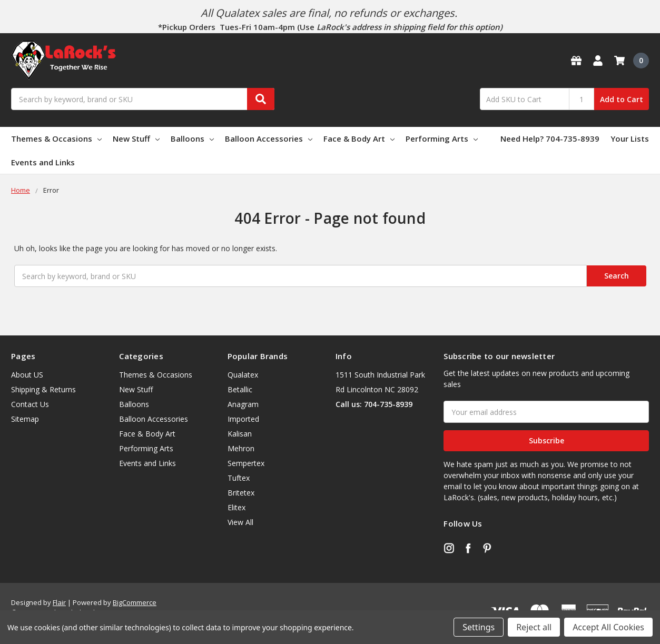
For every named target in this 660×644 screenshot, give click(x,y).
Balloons (192, 138)
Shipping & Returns (43, 389)
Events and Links (43, 162)
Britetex (241, 493)
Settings (479, 627)
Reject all (534, 627)
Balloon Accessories (269, 138)
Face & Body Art (359, 138)
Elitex (237, 507)
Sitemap (25, 419)
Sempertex (246, 463)
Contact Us (30, 404)
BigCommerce (135, 602)
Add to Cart (622, 99)
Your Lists (630, 138)
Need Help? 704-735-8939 (550, 138)
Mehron (241, 448)
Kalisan (240, 434)
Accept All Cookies (608, 627)
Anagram (243, 404)
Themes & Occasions (56, 138)
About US (27, 375)
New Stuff (136, 138)
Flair (59, 602)
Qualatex (243, 375)
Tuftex (239, 478)
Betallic (240, 389)
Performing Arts (442, 138)
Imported (243, 419)
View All (240, 522)
